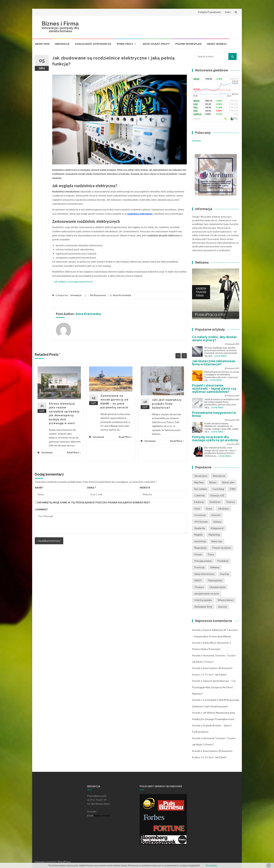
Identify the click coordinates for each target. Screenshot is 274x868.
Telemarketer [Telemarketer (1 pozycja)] (215, 580)
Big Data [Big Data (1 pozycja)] (199, 482)
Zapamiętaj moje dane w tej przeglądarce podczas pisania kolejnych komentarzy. (94, 502)
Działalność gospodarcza (93, 44)
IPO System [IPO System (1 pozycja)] (201, 522)
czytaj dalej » (221, 356)
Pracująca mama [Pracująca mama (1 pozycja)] (203, 561)
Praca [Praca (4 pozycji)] (211, 554)
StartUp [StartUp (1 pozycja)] (225, 574)
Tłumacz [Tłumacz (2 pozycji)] (199, 587)
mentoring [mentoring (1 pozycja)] (200, 541)
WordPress (64, 862)
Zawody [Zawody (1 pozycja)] (222, 607)
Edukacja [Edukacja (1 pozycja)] (199, 502)
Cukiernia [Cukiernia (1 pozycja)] (199, 495)
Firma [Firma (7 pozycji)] (197, 509)
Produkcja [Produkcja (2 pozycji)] (223, 561)
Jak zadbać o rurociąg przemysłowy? (74, 281)
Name (39, 488)
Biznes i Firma (60, 24)
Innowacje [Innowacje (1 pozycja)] (200, 515)
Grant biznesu (217, 44)
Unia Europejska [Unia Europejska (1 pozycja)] (203, 600)
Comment (41, 509)
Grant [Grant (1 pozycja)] (209, 509)
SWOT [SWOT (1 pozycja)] (198, 580)
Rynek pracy (125, 44)
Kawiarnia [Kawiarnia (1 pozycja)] (200, 528)
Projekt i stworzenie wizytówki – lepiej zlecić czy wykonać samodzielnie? (214, 389)
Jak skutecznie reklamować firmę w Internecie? (214, 363)
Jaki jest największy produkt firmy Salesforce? (167, 404)
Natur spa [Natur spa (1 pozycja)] (217, 541)
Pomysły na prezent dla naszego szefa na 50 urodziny (215, 439)
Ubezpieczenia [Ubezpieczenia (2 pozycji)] (217, 587)
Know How (42, 44)
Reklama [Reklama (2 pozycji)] (215, 567)
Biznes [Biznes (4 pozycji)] (213, 482)
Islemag (39, 862)
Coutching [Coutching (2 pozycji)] (218, 489)
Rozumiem (211, 865)
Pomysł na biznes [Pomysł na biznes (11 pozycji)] (222, 548)
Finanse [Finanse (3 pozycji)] (231, 502)
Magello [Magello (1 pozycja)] (199, 535)
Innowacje (62, 44)
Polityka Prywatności (210, 12)
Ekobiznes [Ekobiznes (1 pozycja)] (215, 502)
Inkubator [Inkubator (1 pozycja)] (223, 509)
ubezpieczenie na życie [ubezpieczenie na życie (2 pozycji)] (207, 594)
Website (145, 488)
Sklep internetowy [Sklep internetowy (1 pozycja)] (204, 574)
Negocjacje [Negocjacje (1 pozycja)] (200, 548)
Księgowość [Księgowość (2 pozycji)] (217, 528)
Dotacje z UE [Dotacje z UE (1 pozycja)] (217, 495)
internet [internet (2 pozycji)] (216, 515)
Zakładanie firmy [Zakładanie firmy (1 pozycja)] (203, 607)
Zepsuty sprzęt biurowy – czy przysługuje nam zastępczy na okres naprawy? (214, 687)
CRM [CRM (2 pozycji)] (232, 489)
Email (92, 488)
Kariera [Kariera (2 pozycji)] (217, 522)
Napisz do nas (102, 815)
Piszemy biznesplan (188, 44)
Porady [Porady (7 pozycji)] (198, 554)
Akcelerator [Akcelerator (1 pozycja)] (201, 476)
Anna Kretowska (122, 295)
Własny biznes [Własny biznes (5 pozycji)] (226, 600)
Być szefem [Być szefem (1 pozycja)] (201, 489)
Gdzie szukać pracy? (156, 44)
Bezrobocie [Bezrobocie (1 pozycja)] (219, 476)
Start (228, 12)
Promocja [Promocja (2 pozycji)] (199, 567)
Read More (74, 452)
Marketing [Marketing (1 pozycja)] (214, 535)
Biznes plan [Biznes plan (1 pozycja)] (228, 482)
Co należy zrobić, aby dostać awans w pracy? (214, 339)
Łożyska (196, 141)
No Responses (98, 295)
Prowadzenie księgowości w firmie (214, 414)
